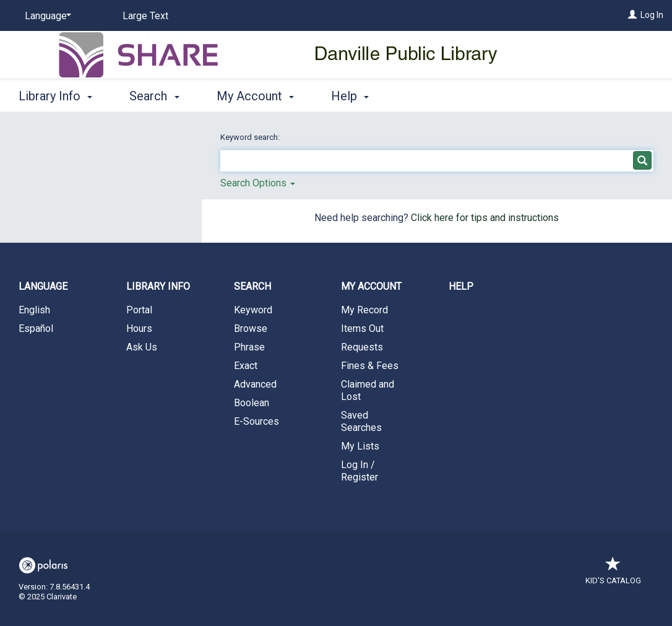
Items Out (362, 328)
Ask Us (142, 347)
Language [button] (43, 286)
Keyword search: (251, 137)
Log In (652, 15)
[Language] (46, 16)
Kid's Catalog (613, 574)
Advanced (255, 384)
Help (461, 286)
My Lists (360, 446)
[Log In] (632, 15)
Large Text (145, 16)
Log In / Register (360, 471)
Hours (139, 328)
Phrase (249, 347)
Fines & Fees (370, 366)
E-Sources (256, 421)
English (34, 310)
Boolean (252, 403)
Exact (246, 366)
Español (36, 328)
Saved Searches (361, 421)
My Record (364, 310)
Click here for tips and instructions (485, 218)
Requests (362, 347)
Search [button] (154, 96)
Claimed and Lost (368, 390)
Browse (251, 328)
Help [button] (350, 96)
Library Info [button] (55, 96)
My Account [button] (255, 96)
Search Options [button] (258, 183)
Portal (139, 310)
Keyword (253, 310)
